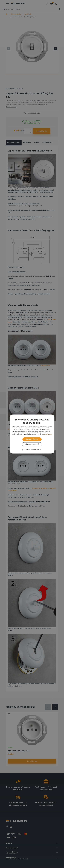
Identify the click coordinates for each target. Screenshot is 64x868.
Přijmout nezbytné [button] (32, 444)
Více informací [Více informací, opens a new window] (47, 434)
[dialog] (32, 434)
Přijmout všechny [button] (32, 439)
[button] (32, 450)
